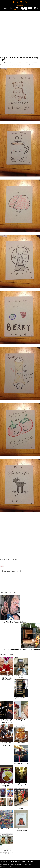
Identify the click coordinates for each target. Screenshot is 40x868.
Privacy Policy (27, 864)
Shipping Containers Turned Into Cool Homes (22, 649)
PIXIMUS (20, 2)
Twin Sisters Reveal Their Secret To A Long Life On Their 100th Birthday (7, 678)
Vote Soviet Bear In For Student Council (21, 829)
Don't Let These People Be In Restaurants (7, 744)
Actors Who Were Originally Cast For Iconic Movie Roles (7, 721)
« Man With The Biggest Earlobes (13, 622)
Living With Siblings (7, 807)
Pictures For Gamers (7, 829)
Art (17, 8)
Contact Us (3, 864)
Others (16, 10)
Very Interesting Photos (21, 784)
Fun (36, 8)
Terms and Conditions (15, 864)
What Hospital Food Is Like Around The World (7, 785)
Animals (8, 8)
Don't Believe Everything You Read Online (7, 852)
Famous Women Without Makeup (21, 720)
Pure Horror (21, 743)
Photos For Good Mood (21, 676)
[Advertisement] (20, 34)
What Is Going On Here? (21, 808)
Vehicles (26, 10)
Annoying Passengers (21, 763)
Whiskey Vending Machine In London (21, 698)
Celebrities (26, 8)
